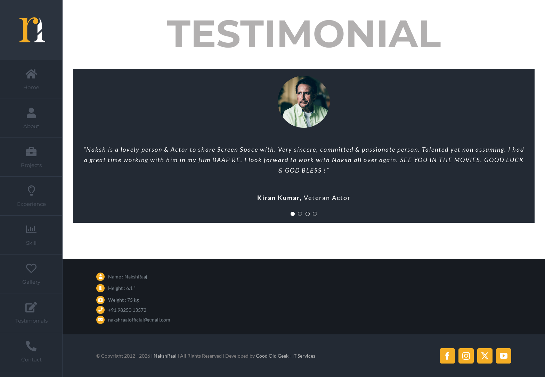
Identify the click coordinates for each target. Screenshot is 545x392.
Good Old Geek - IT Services (286, 356)
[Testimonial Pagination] (293, 214)
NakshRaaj (165, 356)
